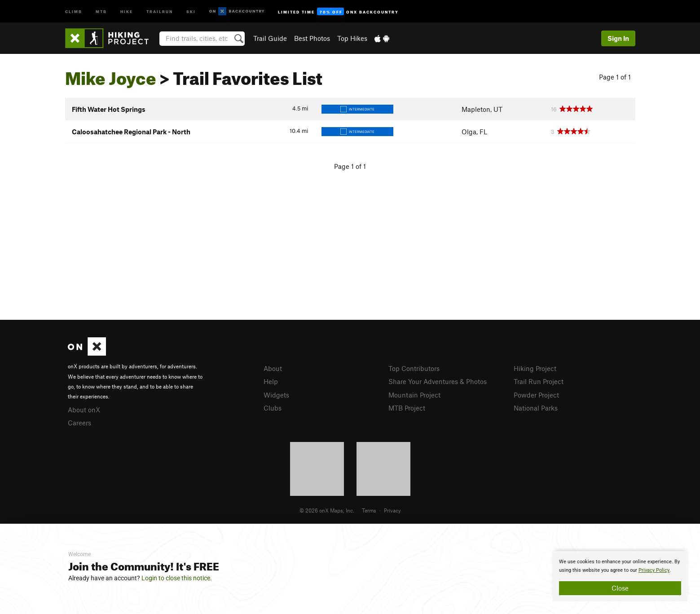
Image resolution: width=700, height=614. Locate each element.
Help (271, 381)
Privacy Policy (654, 570)
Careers (79, 423)
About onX (84, 410)
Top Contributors (414, 368)
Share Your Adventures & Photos (438, 381)
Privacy (392, 510)
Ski (191, 11)
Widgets (276, 395)
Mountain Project (414, 395)
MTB (101, 11)
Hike (127, 11)
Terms (369, 510)
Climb (74, 11)
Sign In (618, 38)
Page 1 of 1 (615, 77)
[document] (620, 576)
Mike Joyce (111, 75)
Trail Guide (270, 38)
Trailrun (160, 11)
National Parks (536, 408)
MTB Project (407, 408)
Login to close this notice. (177, 578)
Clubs (273, 408)
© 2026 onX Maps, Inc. (327, 510)
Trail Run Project (539, 381)
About (273, 368)
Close (620, 588)
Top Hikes (352, 38)
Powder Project (536, 395)
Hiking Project (535, 368)
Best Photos (312, 38)
